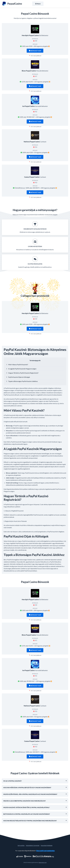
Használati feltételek (47, 845)
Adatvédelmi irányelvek (33, 845)
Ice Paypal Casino (28, 106)
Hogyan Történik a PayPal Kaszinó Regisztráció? (23, 373)
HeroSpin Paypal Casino (30, 35)
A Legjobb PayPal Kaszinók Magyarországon (22, 369)
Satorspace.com (43, 862)
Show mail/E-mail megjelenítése (45, 851)
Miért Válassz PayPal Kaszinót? (18, 365)
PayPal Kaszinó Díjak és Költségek (19, 377)
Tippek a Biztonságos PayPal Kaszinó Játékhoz (23, 381)
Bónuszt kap (35, 51)
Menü (38, 4)
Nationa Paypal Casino (32, 142)
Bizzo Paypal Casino (29, 71)
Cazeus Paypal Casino (32, 177)
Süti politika (21, 845)
